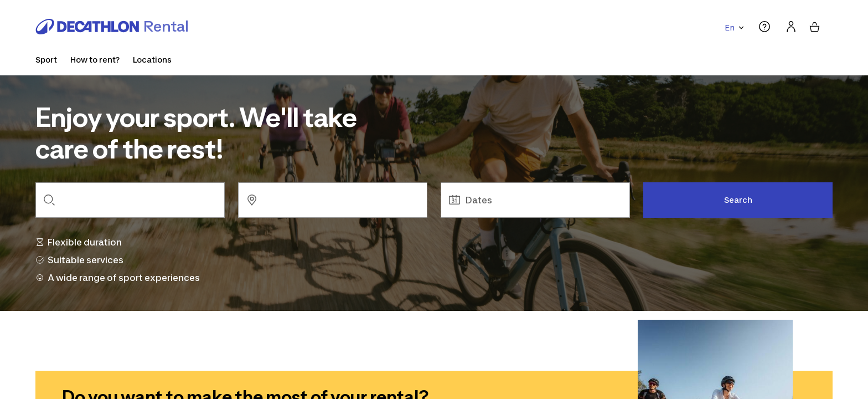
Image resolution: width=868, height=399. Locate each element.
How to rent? (95, 60)
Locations (152, 60)
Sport (46, 60)
